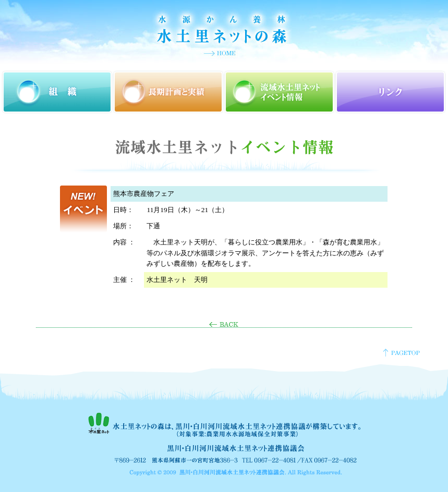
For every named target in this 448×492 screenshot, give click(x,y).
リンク (390, 92)
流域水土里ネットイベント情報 (279, 92)
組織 (57, 92)
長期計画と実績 (168, 92)
